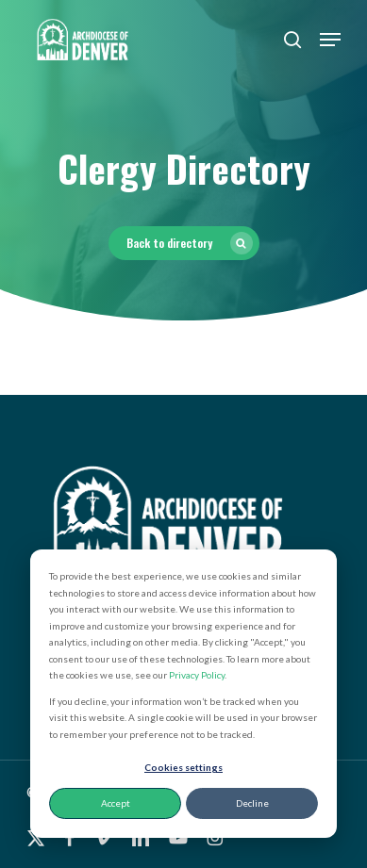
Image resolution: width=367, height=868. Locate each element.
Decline (252, 803)
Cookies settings (183, 767)
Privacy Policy (197, 675)
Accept (116, 803)
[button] (330, 40)
